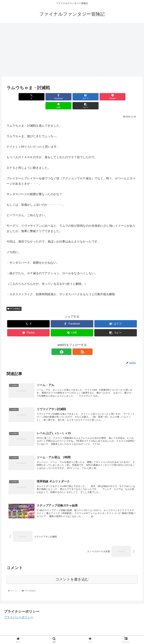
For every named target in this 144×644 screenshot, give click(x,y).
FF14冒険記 (14, 300)
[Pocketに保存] (83, 97)
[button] (127, 97)
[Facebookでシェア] (39, 97)
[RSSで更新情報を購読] (76, 343)
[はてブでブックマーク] (61, 97)
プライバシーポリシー (19, 610)
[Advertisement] (72, 50)
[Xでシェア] (17, 97)
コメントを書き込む (72, 572)
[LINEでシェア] (105, 97)
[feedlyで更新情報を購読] (68, 343)
